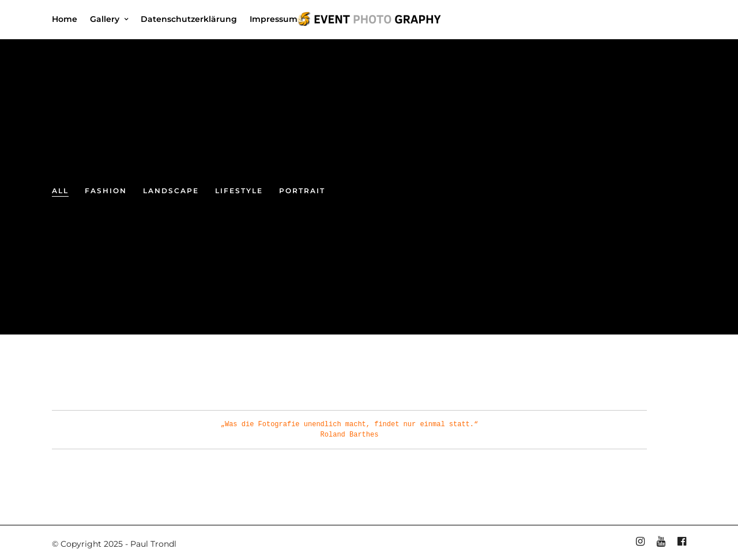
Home (65, 19)
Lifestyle (239, 191)
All (60, 191)
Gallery (105, 19)
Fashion (106, 191)
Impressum (274, 19)
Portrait (302, 191)
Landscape (171, 191)
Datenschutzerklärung (189, 19)
